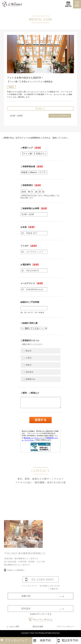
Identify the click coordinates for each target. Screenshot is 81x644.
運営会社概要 (38, 628)
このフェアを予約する (60, 116)
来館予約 (68, 4)
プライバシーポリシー (65, 628)
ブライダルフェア (16, 640)
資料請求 (26, 615)
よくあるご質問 (13, 628)
